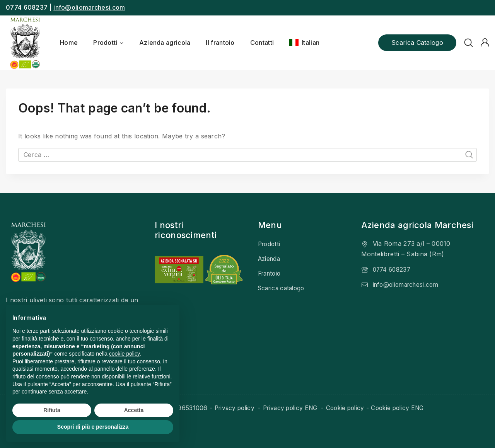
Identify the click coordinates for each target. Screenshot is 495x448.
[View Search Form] (469, 43)
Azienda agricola (165, 43)
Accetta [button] (134, 410)
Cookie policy (347, 408)
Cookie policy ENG (403, 408)
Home (69, 43)
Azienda (270, 258)
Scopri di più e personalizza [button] (93, 427)
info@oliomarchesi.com (89, 7)
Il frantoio (220, 43)
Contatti (262, 43)
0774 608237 (393, 269)
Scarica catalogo (417, 43)
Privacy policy (230, 408)
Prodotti (270, 244)
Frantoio (271, 273)
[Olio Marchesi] (25, 43)
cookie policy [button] (124, 354)
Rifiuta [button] (52, 410)
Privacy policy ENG (289, 408)
